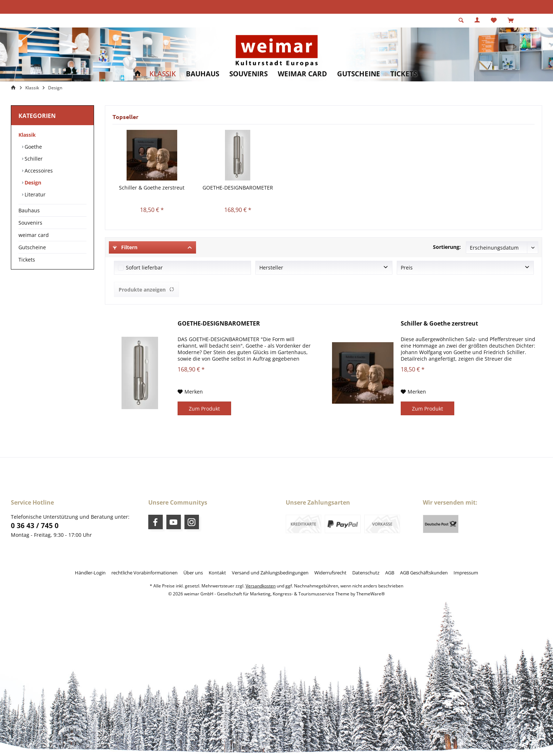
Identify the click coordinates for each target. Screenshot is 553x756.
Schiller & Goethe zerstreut (152, 188)
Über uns (193, 573)
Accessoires (38, 171)
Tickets (27, 260)
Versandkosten (261, 586)
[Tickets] (404, 74)
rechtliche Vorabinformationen (144, 573)
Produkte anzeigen (146, 290)
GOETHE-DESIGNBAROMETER (238, 188)
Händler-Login (90, 573)
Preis (407, 267)
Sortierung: (447, 247)
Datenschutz (366, 573)
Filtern (125, 247)
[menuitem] (511, 21)
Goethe (33, 147)
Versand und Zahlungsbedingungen (270, 573)
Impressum (466, 573)
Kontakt (217, 573)
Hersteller (271, 267)
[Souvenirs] (248, 74)
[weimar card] (302, 74)
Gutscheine (32, 247)
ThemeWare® (371, 594)
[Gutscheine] (359, 74)
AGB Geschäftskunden (424, 573)
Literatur (34, 194)
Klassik (27, 135)
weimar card (34, 235)
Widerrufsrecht (330, 573)
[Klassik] (163, 74)
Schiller (33, 159)
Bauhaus (29, 210)
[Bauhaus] (203, 74)
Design (32, 182)
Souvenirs (30, 223)
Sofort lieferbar (144, 267)
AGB (390, 573)
